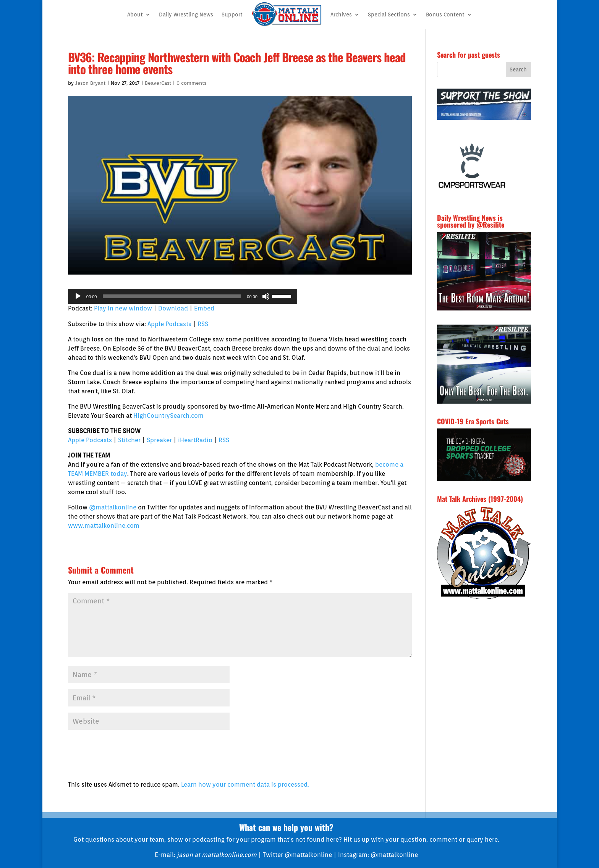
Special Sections (389, 15)
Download (173, 308)
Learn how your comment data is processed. (245, 785)
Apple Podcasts (169, 324)
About (135, 15)
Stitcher (129, 440)
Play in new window (123, 308)
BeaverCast (158, 83)
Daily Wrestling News (186, 15)
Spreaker (159, 440)
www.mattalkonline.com (104, 526)
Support (232, 15)
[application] (183, 296)
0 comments (191, 83)
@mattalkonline (113, 507)
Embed (204, 308)
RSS (203, 324)
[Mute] (266, 296)
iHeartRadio (195, 440)
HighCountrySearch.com (168, 416)
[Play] (78, 296)
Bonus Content (445, 15)
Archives (341, 15)
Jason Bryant (90, 83)
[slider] (172, 296)
